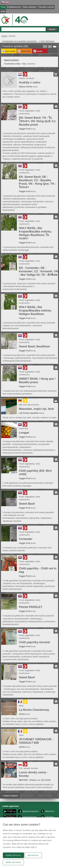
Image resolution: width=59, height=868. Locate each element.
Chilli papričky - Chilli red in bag (38, 570)
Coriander (26, 539)
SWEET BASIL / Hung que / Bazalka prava (37, 380)
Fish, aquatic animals (28, 768)
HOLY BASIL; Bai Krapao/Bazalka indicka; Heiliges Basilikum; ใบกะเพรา (35, 233)
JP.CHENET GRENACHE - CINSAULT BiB (36, 741)
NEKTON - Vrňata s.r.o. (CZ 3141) (35, 780)
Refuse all (33, 855)
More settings (13, 862)
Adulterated (26, 51)
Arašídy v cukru (30, 82)
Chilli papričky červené (34, 642)
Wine (21, 706)
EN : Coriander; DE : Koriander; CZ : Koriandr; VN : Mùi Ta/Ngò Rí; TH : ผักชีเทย (38, 271)
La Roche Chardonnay (34, 710)
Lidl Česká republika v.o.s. (32, 413)
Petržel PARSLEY (31, 607)
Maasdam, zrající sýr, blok (36, 409)
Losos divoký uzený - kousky (33, 774)
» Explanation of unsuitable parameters (19, 41)
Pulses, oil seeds (27, 78)
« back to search (10, 796)
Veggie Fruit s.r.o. (27, 129)
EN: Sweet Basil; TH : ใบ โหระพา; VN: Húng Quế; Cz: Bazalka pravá (38, 121)
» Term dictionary (47, 41)
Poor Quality (10, 51)
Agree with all (13, 855)
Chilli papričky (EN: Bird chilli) (35, 472)
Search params (11, 60)
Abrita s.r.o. (24, 714)
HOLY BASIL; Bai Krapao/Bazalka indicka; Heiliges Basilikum (35, 311)
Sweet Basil (27, 504)
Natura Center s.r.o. (28, 87)
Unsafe (39, 51)
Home (4, 36)
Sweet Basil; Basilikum (34, 346)
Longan (24, 433)
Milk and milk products (29, 405)
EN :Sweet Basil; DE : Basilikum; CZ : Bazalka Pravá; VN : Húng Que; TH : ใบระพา (37, 182)
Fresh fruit (23, 429)
